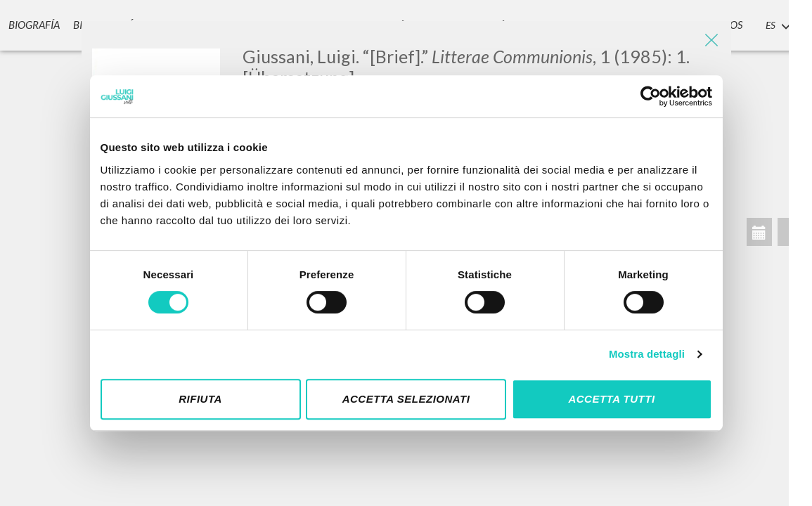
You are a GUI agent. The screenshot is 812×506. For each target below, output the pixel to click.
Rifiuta (200, 399)
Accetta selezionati (406, 399)
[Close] (710, 42)
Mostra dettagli (647, 354)
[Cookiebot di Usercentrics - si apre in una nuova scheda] (651, 96)
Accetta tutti (611, 399)
